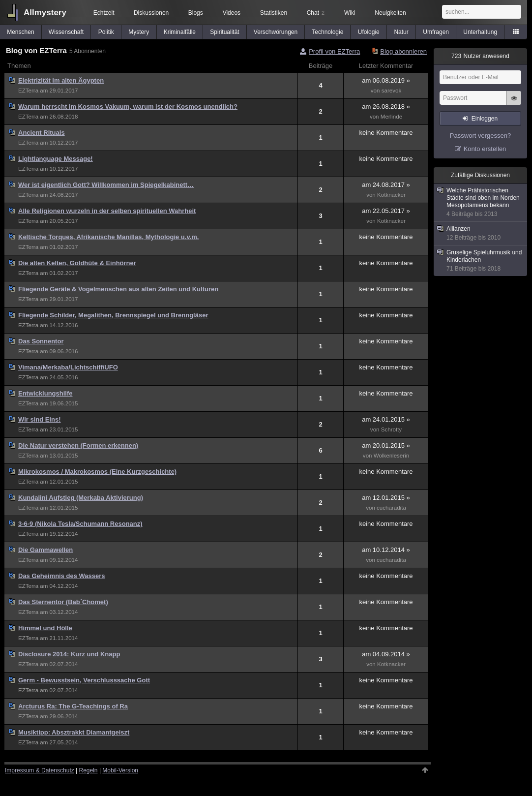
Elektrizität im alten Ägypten (61, 80)
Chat (316, 13)
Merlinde (391, 117)
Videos (232, 13)
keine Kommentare (386, 133)
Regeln (89, 770)
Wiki (350, 13)
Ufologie (369, 32)
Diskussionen (151, 13)
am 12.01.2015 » (386, 498)
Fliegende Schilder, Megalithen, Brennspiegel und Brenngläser (113, 315)
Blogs (196, 13)
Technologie (327, 32)
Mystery (139, 32)
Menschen (20, 32)
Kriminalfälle (180, 32)
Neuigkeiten (390, 13)
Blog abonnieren (403, 51)
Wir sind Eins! (40, 419)
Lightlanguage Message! (56, 159)
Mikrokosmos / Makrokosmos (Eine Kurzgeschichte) (97, 472)
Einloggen (485, 119)
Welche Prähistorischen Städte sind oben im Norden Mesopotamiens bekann (481, 202)
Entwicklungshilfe (45, 393)
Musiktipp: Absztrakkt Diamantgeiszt (74, 732)
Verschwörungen (276, 32)
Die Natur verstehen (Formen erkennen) (78, 445)
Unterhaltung (480, 32)
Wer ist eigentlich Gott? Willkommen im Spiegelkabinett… (106, 185)
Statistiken (274, 13)
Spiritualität (224, 32)
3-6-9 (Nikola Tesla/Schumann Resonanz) (80, 524)
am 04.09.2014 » (386, 654)
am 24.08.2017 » (386, 185)
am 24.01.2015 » (386, 419)
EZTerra (28, 91)
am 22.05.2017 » (386, 211)
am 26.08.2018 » (386, 107)
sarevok (392, 91)
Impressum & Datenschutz (40, 770)
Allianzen (481, 233)
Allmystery (45, 13)
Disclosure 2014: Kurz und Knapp (69, 654)
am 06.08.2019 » (386, 80)
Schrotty (391, 429)
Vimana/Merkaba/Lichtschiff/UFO (68, 367)
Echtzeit (104, 13)
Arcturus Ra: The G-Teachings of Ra (73, 706)
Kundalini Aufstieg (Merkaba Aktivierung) (81, 498)
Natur (401, 32)
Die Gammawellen (45, 550)
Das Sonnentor (41, 341)
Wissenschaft (66, 32)
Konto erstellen (485, 149)
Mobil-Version (120, 770)
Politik (106, 32)
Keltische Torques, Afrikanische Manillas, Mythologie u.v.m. (108, 237)
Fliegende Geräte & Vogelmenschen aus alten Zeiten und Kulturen (118, 289)
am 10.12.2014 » (386, 550)
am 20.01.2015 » (386, 445)
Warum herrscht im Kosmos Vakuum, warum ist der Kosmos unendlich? (128, 107)
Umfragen (436, 32)
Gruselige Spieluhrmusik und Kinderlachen (481, 261)
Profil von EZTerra (334, 51)
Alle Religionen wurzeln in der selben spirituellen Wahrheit (107, 211)
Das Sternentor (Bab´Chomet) (63, 602)
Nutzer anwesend (480, 56)
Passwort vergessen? (480, 136)
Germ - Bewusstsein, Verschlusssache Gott (84, 680)
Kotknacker (391, 195)
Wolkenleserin (391, 456)
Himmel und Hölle (45, 628)
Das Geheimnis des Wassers (62, 576)
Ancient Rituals (42, 133)
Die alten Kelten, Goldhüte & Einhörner (77, 263)
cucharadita (391, 508)
